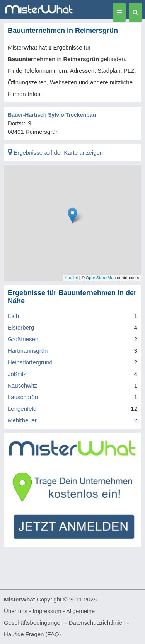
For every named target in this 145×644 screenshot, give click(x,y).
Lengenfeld (22, 409)
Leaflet (72, 278)
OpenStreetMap (101, 278)
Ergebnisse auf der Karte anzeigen (55, 153)
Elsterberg (21, 327)
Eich (13, 316)
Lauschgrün (23, 397)
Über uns (16, 611)
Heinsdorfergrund (30, 362)
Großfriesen (23, 339)
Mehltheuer (22, 420)
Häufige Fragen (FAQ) (32, 634)
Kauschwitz (22, 385)
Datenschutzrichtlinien (97, 623)
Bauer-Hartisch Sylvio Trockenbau (52, 115)
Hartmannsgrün (28, 351)
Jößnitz (17, 374)
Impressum (47, 611)
